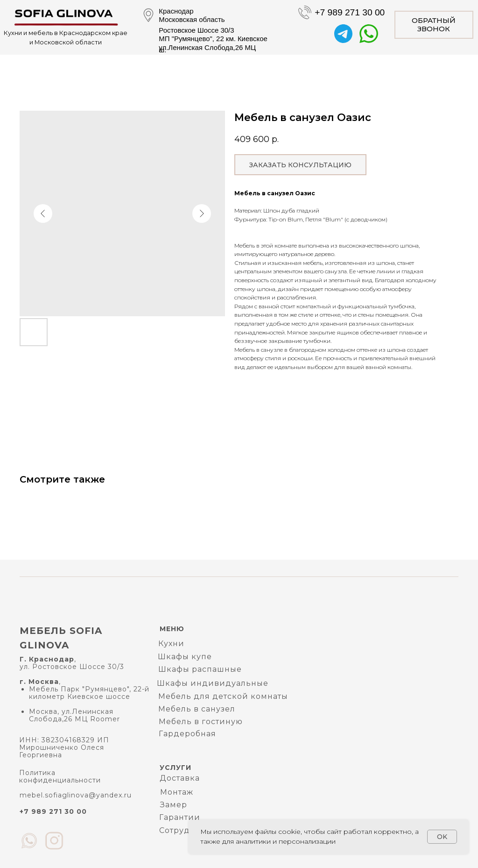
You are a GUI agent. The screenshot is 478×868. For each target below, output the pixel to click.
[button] (434, 25)
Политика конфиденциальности (60, 776)
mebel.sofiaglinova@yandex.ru (76, 795)
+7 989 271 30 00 (350, 12)
